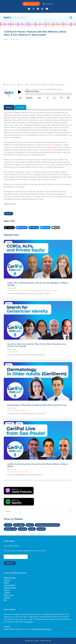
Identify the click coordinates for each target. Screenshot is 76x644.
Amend (50, 145)
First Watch (8, 153)
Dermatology (17, 411)
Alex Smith (24, 85)
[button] (71, 18)
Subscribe (48, 4)
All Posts (10, 291)
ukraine (33, 529)
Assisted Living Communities (21, 291)
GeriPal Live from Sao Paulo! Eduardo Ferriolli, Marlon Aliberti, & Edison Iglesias (38, 465)
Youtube (7, 598)
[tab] (9, 107)
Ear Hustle (52, 197)
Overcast (7, 580)
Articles (8, 525)
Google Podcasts (10, 588)
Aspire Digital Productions (42, 629)
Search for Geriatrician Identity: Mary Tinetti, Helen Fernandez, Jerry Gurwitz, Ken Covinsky (36, 345)
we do (14, 160)
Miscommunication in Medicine (49, 525)
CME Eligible (10, 424)
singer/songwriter (46, 150)
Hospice (51, 85)
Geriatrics (44, 85)
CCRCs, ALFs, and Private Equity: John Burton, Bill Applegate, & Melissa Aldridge (38, 284)
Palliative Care (60, 85)
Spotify (6, 583)
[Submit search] (70, 512)
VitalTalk (43, 529)
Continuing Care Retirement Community (40, 291)
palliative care (11, 529)
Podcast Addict (9, 585)
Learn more (29, 622)
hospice (30, 525)
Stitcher (7, 590)
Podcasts (9, 214)
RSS (5, 600)
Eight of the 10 (9, 113)
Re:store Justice (50, 148)
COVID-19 (37, 85)
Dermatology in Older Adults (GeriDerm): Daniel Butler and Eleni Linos (37, 405)
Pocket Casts (9, 595)
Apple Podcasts (10, 578)
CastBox (7, 593)
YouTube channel (14, 197)
